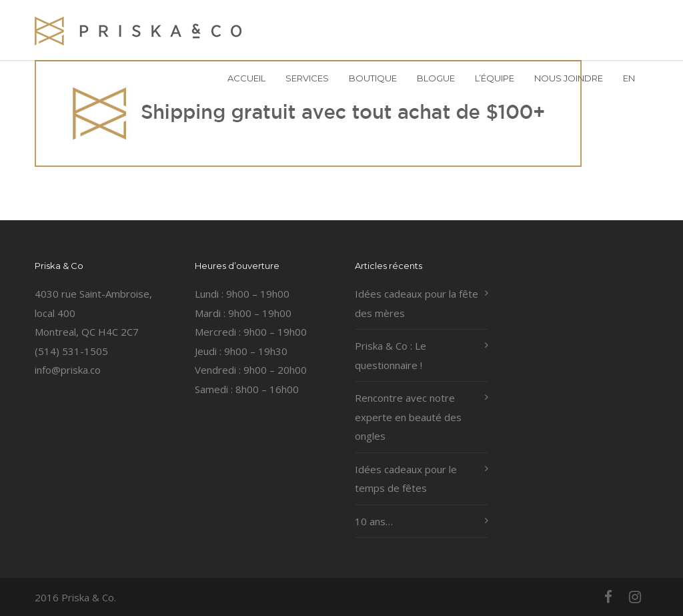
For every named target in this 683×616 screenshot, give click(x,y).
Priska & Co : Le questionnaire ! (391, 355)
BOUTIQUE (373, 78)
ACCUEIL (246, 78)
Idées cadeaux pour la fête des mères (417, 303)
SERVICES (307, 78)
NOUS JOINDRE (569, 78)
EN (629, 78)
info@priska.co (68, 370)
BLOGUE (436, 78)
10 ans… (374, 521)
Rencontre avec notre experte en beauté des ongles (408, 417)
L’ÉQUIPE (495, 78)
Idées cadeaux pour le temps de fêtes (406, 479)
